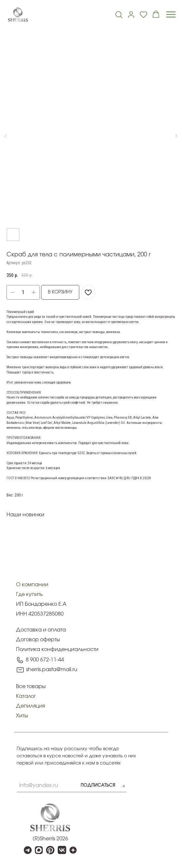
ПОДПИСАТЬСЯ (98, 785)
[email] (39, 786)
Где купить (29, 594)
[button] (119, 14)
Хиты (22, 716)
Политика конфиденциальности (57, 649)
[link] (131, 14)
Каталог (26, 696)
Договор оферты (38, 640)
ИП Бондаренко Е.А (41, 604)
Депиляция (30, 706)
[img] (50, 817)
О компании (32, 585)
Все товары (31, 686)
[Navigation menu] (171, 15)
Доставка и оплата (41, 630)
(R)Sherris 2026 (50, 839)
